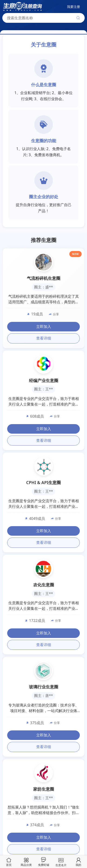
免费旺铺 (44, 862)
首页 (9, 862)
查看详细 (44, 338)
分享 (54, 314)
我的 (78, 862)
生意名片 (61, 862)
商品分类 (26, 862)
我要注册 (74, 7)
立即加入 (44, 327)
